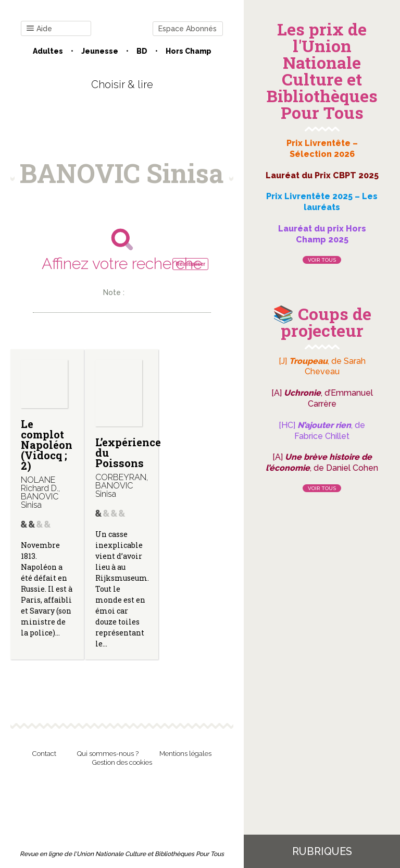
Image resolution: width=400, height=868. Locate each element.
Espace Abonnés (187, 29)
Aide (39, 29)
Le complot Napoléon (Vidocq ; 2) (47, 445)
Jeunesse (100, 51)
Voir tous (322, 260)
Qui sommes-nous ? (108, 754)
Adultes (48, 51)
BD (142, 51)
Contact (44, 754)
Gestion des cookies (122, 762)
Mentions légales (185, 754)
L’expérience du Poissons (128, 453)
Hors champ (189, 51)
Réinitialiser (190, 264)
